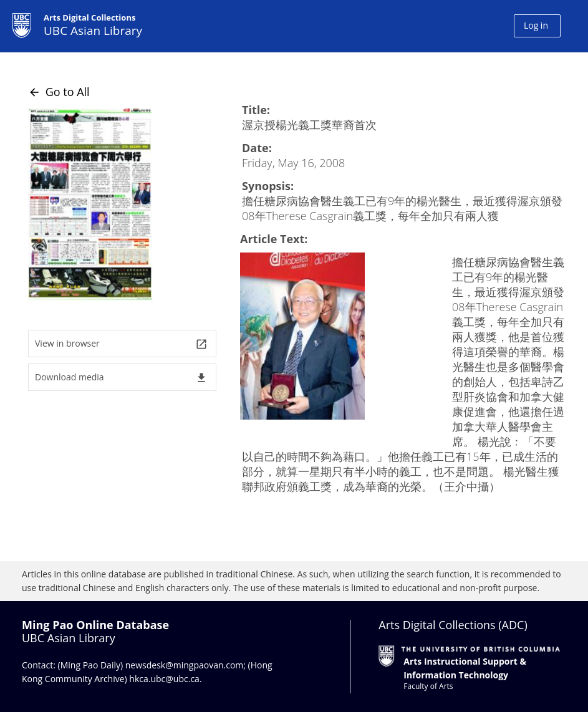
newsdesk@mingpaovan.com (185, 665)
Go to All (59, 92)
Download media (121, 378)
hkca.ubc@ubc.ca (164, 679)
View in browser (121, 344)
